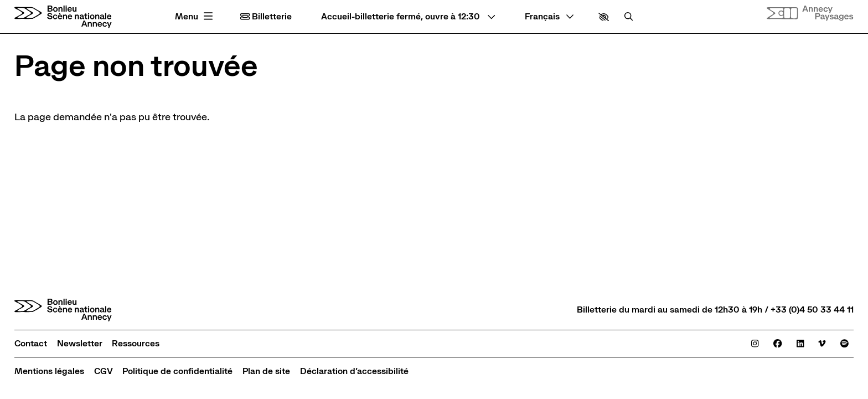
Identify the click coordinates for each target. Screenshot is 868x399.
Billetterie (266, 17)
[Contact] (31, 344)
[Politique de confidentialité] (177, 371)
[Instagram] (755, 344)
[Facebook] (777, 344)
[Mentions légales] (49, 371)
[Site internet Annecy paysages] (810, 13)
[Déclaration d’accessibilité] (354, 371)
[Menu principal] (195, 17)
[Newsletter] (80, 344)
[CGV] (104, 371)
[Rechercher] (629, 17)
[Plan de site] (266, 371)
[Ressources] (136, 344)
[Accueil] (63, 17)
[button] (604, 17)
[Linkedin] (800, 344)
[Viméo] (822, 344)
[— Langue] (549, 17)
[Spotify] (844, 344)
